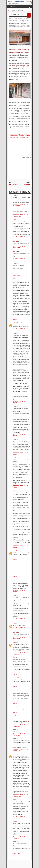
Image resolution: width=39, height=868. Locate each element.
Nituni (14, 580)
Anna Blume (15, 458)
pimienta (15, 754)
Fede (14, 716)
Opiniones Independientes (19, 678)
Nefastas (15, 491)
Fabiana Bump (16, 551)
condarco (15, 209)
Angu (14, 623)
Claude (14, 642)
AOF (14, 279)
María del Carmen (17, 323)
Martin (14, 658)
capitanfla (15, 241)
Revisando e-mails (14, 15)
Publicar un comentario (14, 857)
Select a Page (12, 7)
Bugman (15, 220)
